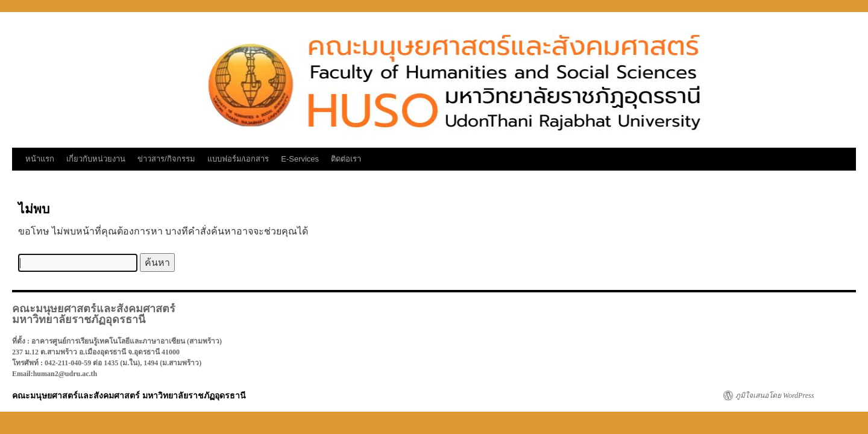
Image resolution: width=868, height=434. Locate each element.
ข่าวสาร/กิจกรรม (166, 159)
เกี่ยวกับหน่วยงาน (96, 159)
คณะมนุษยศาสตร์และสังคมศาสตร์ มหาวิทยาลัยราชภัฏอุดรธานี (129, 395)
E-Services (300, 159)
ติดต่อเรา (346, 159)
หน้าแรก (40, 159)
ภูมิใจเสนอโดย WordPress (775, 395)
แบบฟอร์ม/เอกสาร (238, 159)
